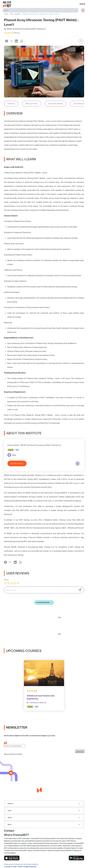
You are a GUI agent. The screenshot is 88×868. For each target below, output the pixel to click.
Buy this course (17, 463)
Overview (11, 104)
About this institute (56, 104)
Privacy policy (9, 864)
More (10, 824)
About (10, 817)
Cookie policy (19, 864)
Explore (10, 803)
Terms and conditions (31, 864)
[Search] (41, 10)
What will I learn (32, 104)
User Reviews (79, 104)
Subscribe (80, 751)
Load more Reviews (44, 602)
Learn (10, 810)
